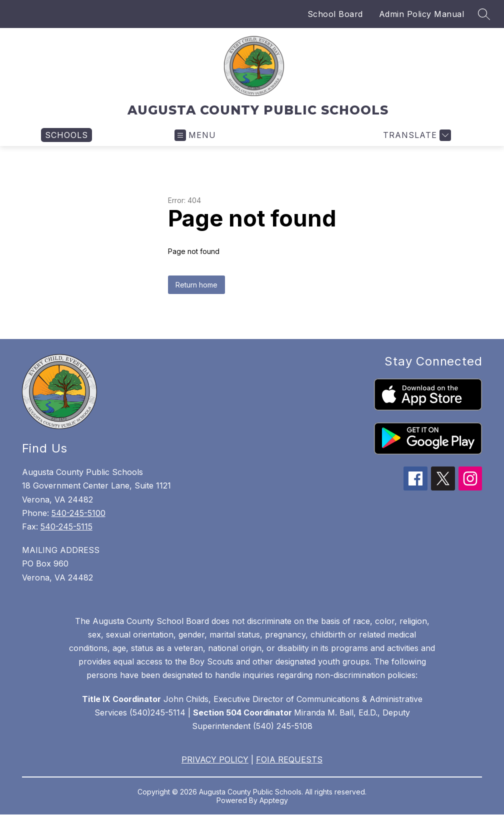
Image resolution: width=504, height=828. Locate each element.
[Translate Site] (416, 135)
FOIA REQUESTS (289, 759)
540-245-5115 (66, 526)
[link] (66, 135)
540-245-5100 (78, 513)
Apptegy (274, 800)
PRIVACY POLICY (215, 759)
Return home (196, 285)
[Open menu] (195, 135)
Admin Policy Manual (422, 14)
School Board (335, 14)
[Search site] (484, 14)
